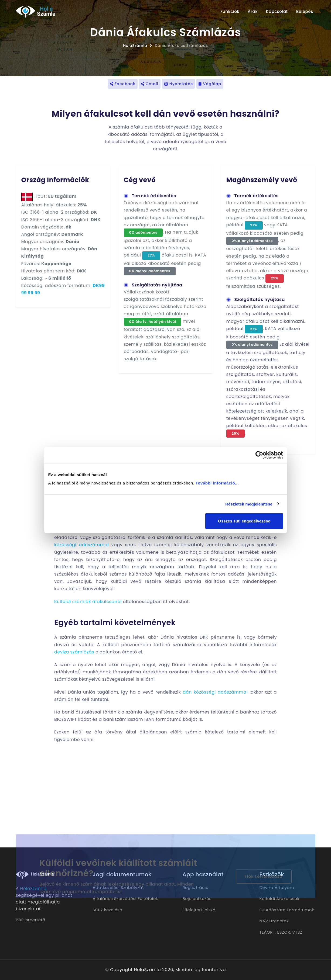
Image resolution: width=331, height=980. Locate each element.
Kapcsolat (277, 11)
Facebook (123, 84)
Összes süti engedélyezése (244, 521)
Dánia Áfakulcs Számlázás (181, 46)
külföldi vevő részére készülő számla (156, 581)
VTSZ (297, 932)
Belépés (305, 11)
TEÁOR (266, 932)
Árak (253, 11)
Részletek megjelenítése (249, 504)
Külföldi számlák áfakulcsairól (88, 602)
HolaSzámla (135, 46)
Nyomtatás (178, 84)
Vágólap (210, 84)
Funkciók (230, 11)
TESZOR (283, 932)
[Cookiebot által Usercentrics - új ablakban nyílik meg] (259, 455)
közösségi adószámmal (81, 545)
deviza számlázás (74, 652)
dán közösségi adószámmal (215, 692)
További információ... (217, 483)
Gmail (150, 84)
